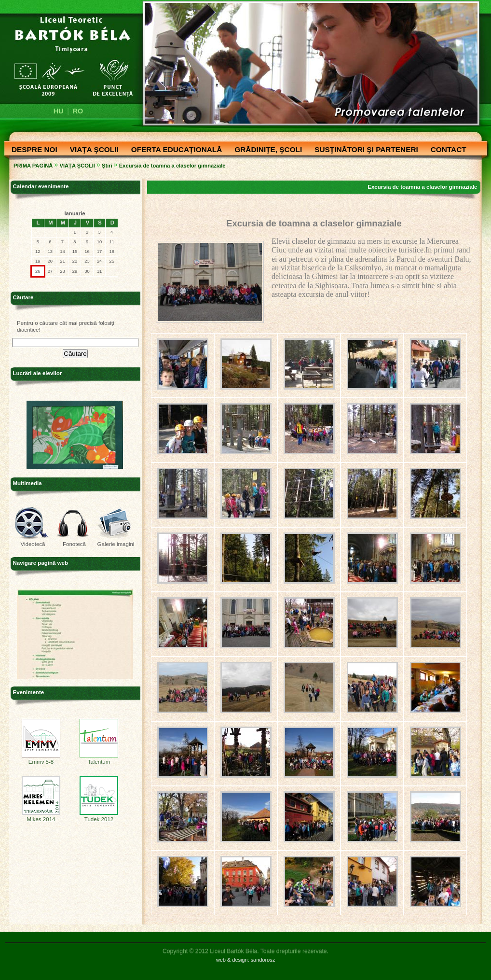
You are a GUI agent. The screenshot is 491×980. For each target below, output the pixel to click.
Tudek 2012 (99, 817)
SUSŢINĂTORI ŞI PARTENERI (364, 150)
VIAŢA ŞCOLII (92, 150)
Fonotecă (74, 544)
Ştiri (107, 166)
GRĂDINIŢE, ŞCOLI (266, 150)
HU (59, 111)
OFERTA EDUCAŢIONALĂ (174, 150)
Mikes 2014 (41, 817)
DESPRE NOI (32, 150)
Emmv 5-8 (41, 759)
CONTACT (446, 150)
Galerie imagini (116, 544)
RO (78, 111)
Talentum (99, 759)
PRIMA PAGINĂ (33, 166)
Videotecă (33, 544)
